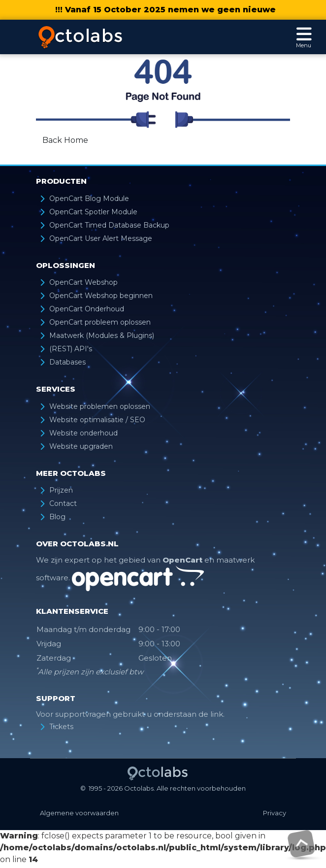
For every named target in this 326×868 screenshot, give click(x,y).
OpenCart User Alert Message (101, 238)
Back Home (65, 140)
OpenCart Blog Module (89, 199)
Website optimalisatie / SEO (97, 420)
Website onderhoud (83, 433)
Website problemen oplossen (100, 406)
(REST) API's (71, 349)
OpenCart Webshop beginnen (101, 296)
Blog (57, 517)
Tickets (61, 727)
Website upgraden (81, 446)
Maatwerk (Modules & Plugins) (102, 335)
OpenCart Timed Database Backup (109, 225)
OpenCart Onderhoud (87, 309)
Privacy (275, 813)
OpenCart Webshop (83, 282)
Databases (67, 362)
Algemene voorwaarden (79, 813)
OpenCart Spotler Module (93, 212)
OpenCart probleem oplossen (100, 322)
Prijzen (61, 490)
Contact (63, 503)
